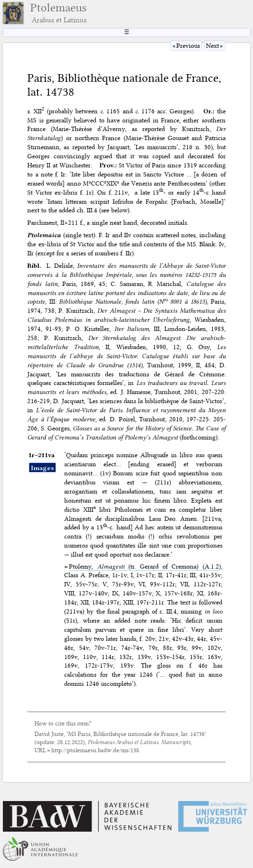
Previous (188, 45)
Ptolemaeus (58, 13)
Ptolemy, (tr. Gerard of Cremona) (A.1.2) (145, 566)
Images (42, 468)
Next (213, 45)
